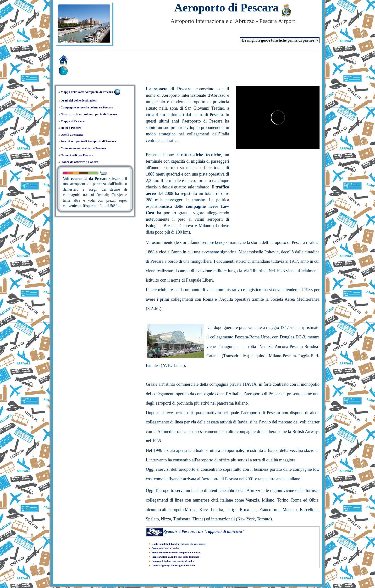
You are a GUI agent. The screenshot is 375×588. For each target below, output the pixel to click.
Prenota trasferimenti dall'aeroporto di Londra (176, 553)
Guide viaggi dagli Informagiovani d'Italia (173, 565)
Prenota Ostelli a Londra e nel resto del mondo (175, 557)
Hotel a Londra (171, 548)
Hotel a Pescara (71, 128)
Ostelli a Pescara (72, 135)
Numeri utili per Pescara (77, 155)
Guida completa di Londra (165, 544)
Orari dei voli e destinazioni (79, 100)
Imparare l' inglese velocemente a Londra (173, 561)
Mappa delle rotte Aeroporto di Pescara (87, 92)
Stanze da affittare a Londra (79, 162)
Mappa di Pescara (72, 121)
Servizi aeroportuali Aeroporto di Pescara (88, 141)
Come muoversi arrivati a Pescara (83, 148)
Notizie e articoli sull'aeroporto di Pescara (89, 114)
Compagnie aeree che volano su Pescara (87, 107)
